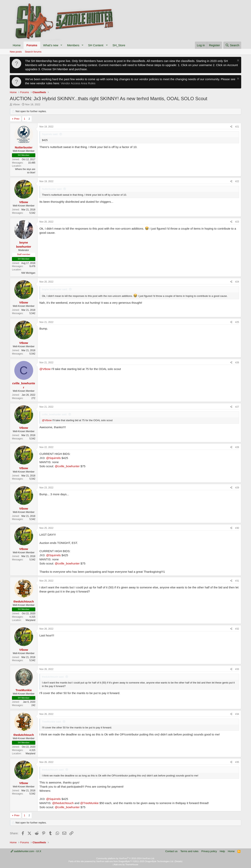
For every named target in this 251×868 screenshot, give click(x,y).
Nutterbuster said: (52, 189)
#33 (237, 669)
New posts (16, 52)
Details (178, 861)
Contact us (171, 851)
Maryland (30, 620)
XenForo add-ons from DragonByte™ (114, 861)
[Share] (231, 127)
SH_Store (119, 45)
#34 (237, 714)
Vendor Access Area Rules (78, 83)
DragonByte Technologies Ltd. (160, 861)
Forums (32, 45)
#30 (237, 528)
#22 (237, 181)
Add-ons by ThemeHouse (126, 864)
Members (73, 45)
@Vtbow (45, 369)
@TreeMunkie (89, 803)
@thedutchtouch (63, 803)
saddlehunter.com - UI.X (26, 851)
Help (222, 851)
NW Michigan (28, 273)
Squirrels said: (50, 134)
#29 (237, 488)
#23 (237, 222)
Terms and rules (189, 851)
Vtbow (16, 104)
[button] (61, 45)
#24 (237, 282)
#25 (237, 322)
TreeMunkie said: (52, 722)
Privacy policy (209, 851)
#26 (237, 363)
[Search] (232, 45)
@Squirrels (53, 458)
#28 (237, 447)
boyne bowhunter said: (55, 289)
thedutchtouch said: (53, 677)
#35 (237, 762)
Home (17, 45)
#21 (237, 127)
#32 (237, 629)
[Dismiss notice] (238, 61)
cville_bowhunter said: (55, 414)
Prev (17, 119)
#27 (237, 407)
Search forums (33, 52)
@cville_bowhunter (67, 466)
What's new (51, 45)
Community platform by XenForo (125, 858)
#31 (237, 581)
